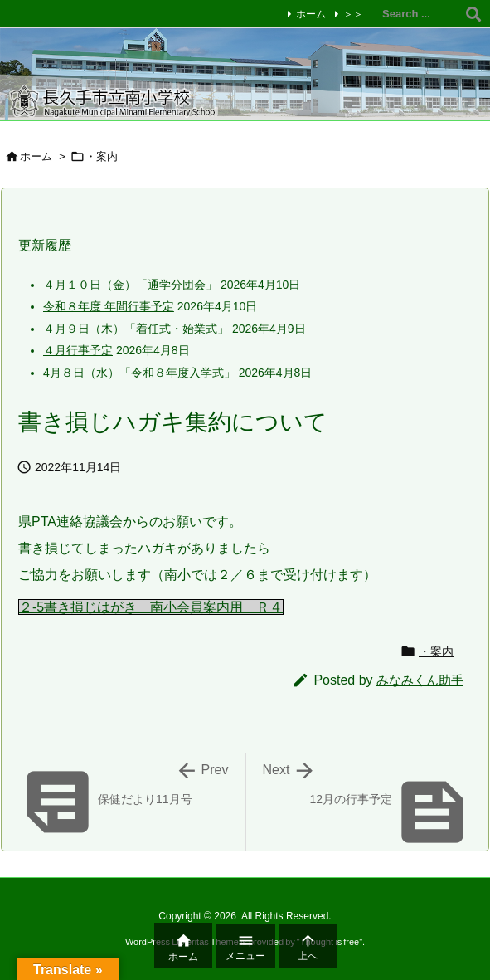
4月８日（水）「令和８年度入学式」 (139, 373)
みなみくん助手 (420, 680)
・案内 (436, 651)
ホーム (311, 14)
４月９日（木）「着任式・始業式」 (136, 329)
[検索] (473, 14)
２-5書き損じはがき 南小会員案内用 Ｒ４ (151, 607)
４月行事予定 (78, 350)
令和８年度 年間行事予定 (109, 306)
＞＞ (353, 14)
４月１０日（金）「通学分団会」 (130, 285)
